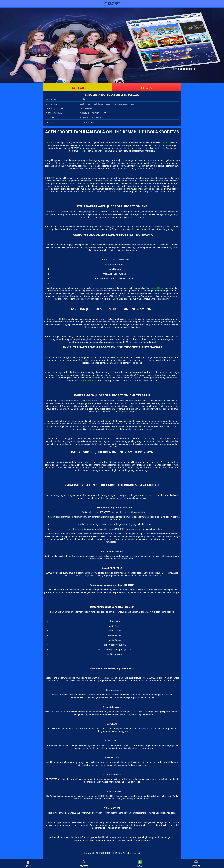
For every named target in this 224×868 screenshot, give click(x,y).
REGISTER (84, 864)
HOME (28, 864)
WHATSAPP (140, 864)
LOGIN (147, 88)
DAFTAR (77, 88)
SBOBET (51, 143)
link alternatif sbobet (86, 380)
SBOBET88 (166, 143)
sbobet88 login (157, 288)
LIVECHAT (196, 864)
